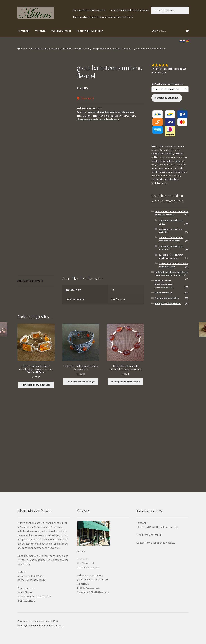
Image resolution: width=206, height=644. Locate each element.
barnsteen (98, 116)
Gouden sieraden (163, 293)
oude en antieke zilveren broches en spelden (171, 256)
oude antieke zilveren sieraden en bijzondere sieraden (56, 49)
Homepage (23, 31)
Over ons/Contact (61, 31)
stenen (132, 116)
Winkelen (40, 31)
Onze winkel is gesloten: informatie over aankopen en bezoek (103, 17)
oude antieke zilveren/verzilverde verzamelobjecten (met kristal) (172, 274)
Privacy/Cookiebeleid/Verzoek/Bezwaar (129, 10)
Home (24, 49)
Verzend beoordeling (167, 98)
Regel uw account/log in (90, 31)
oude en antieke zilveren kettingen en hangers (171, 239)
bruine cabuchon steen (116, 116)
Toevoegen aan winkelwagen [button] (36, 385)
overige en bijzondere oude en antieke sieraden (108, 49)
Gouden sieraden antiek (167, 298)
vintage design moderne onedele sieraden (98, 119)
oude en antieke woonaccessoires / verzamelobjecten (164, 284)
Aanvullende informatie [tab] (30, 281)
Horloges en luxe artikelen (168, 303)
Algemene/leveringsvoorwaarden (89, 10)
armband (87, 116)
